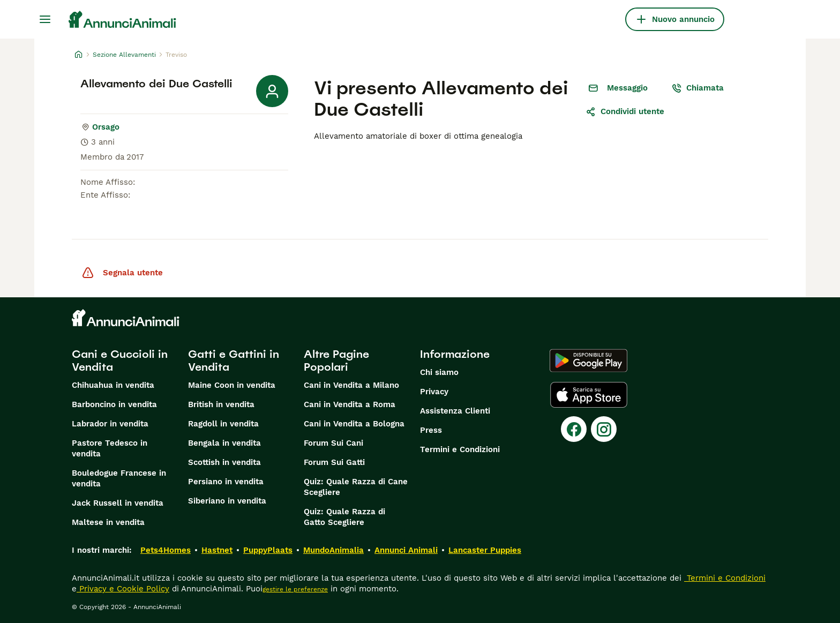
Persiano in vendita (226, 482)
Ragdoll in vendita (223, 424)
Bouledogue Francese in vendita (119, 478)
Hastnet (217, 550)
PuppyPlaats (268, 550)
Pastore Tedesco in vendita (110, 448)
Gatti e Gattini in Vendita (234, 361)
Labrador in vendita (110, 424)
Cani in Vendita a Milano (351, 385)
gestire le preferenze (295, 589)
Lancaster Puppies (485, 550)
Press (431, 430)
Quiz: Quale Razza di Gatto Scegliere (344, 517)
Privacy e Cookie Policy (123, 589)
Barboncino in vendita (114, 404)
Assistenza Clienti (455, 411)
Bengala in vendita (224, 443)
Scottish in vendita (224, 462)
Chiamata (697, 88)
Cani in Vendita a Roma (350, 404)
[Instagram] (604, 429)
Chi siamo (439, 372)
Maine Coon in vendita (232, 385)
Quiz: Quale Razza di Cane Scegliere (356, 487)
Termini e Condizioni (460, 449)
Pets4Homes (166, 550)
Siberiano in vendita (227, 501)
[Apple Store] (589, 395)
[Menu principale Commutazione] (45, 19)
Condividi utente (625, 111)
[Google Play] (588, 361)
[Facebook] (574, 429)
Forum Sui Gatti (334, 462)
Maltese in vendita (108, 522)
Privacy (434, 392)
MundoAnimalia (333, 550)
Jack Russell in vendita (118, 503)
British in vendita (221, 404)
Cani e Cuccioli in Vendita (120, 361)
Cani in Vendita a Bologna (354, 424)
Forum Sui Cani (333, 443)
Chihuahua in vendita (113, 385)
